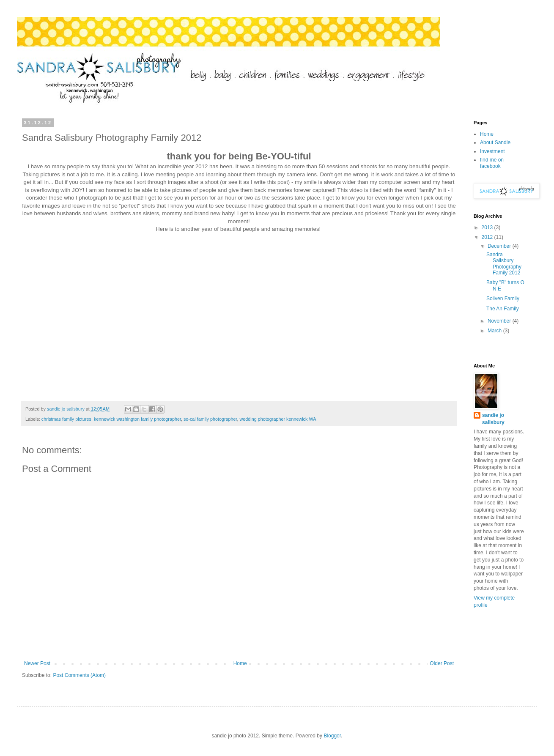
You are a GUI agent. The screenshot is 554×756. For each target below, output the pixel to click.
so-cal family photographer (210, 419)
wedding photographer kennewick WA (278, 419)
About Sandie (495, 142)
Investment (492, 151)
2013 (488, 227)
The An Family (503, 309)
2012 (488, 237)
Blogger (332, 736)
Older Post (442, 663)
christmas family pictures (66, 419)
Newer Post (37, 663)
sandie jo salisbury (493, 419)
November (500, 321)
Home (240, 663)
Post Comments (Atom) (79, 675)
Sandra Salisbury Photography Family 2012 (504, 264)
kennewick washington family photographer (137, 419)
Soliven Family (503, 299)
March (495, 331)
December (500, 246)
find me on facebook (492, 163)
